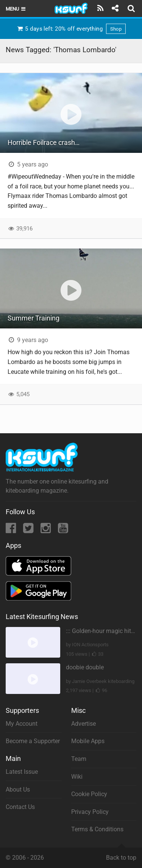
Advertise (83, 724)
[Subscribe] (101, 8)
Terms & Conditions (97, 829)
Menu (16, 9)
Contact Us (20, 807)
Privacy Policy (90, 812)
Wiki (77, 777)
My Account (22, 724)
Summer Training (34, 318)
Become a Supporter (33, 741)
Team (79, 759)
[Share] (115, 8)
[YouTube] (63, 530)
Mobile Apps (88, 741)
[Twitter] (29, 530)
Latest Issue (22, 772)
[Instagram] (46, 530)
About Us (18, 789)
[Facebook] (12, 530)
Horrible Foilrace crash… (44, 142)
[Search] (132, 8)
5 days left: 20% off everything (71, 29)
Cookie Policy (89, 794)
